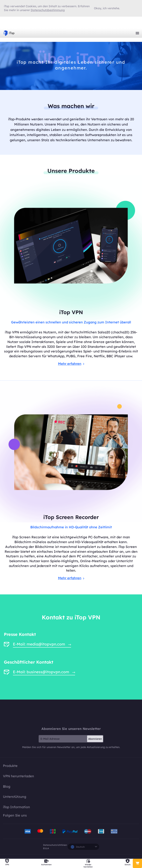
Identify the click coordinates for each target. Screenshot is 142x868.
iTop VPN (9, 33)
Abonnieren (95, 739)
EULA (46, 848)
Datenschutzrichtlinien (55, 845)
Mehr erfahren (71, 364)
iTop (71, 713)
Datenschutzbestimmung (48, 10)
